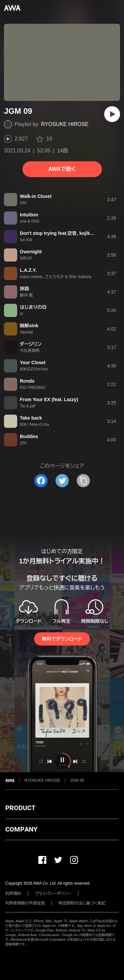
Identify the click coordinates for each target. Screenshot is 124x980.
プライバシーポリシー (53, 894)
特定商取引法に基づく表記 (82, 903)
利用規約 (13, 894)
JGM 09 (77, 780)
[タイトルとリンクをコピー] (83, 481)
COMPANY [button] (21, 829)
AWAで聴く (62, 169)
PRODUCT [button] (20, 808)
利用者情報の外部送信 (25, 903)
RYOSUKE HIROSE (65, 124)
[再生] (112, 114)
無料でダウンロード (62, 639)
